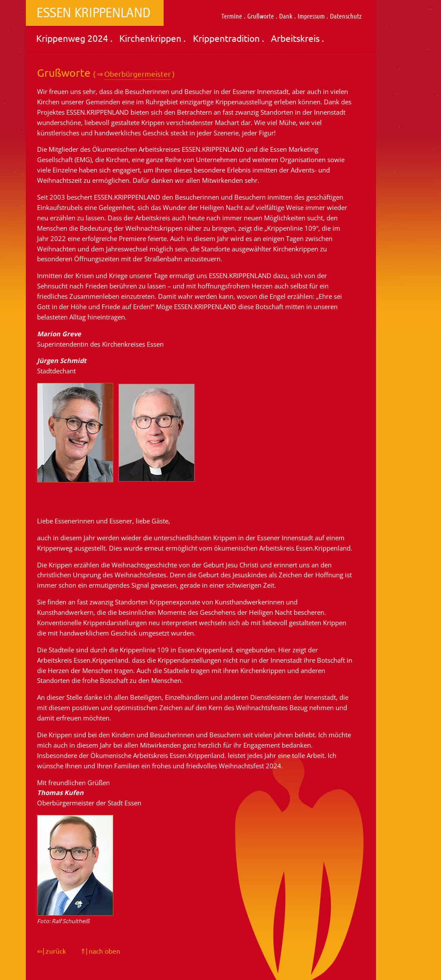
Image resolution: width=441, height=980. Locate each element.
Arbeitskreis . (297, 38)
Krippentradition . (228, 38)
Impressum (311, 16)
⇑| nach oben (100, 951)
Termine (232, 16)
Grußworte (261, 16)
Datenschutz (346, 16)
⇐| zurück (51, 951)
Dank (286, 16)
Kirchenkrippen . (152, 38)
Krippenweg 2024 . (74, 38)
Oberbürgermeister (138, 74)
